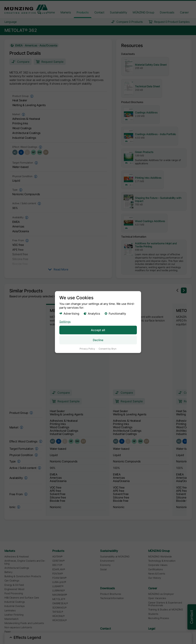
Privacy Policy (87, 348)
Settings (65, 321)
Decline (98, 340)
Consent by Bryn (107, 348)
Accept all (98, 330)
